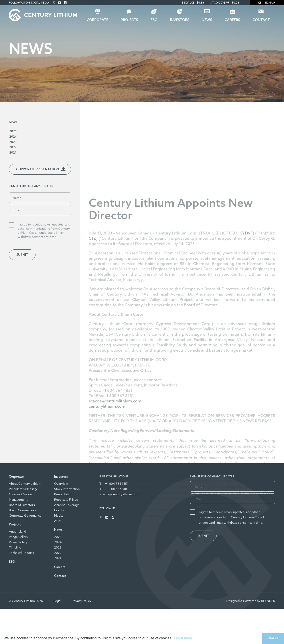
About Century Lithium (25, 483)
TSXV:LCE (188, 3)
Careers (232, 20)
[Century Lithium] (43, 15)
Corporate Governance (25, 515)
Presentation (63, 494)
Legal (57, 601)
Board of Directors (22, 505)
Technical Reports (21, 553)
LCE (216, 310)
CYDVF (246, 310)
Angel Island (17, 531)
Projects (129, 20)
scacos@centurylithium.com (115, 478)
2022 (13, 147)
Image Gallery (19, 537)
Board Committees (22, 510)
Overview (61, 483)
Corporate (98, 20)
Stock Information (67, 489)
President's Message (23, 489)
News (207, 20)
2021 (13, 152)
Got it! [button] (273, 638)
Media (58, 515)
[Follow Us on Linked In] (60, 3)
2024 (13, 136)
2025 (13, 131)
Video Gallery (18, 542)
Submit (22, 255)
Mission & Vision (20, 494)
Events (59, 510)
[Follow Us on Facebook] (65, 3)
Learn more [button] (183, 638)
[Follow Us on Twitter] (54, 3)
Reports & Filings (66, 499)
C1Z (92, 315)
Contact (261, 20)
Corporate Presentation (38, 169)
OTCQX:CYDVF (220, 3)
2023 (13, 142)
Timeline (15, 547)
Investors (180, 20)
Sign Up (267, 3)
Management (18, 499)
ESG (154, 20)
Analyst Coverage (67, 505)
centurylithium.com (107, 483)
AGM (58, 521)
